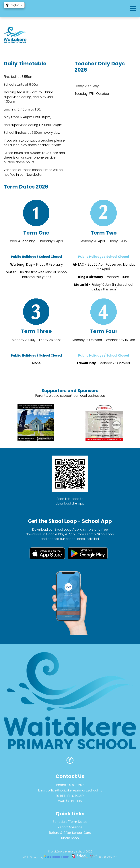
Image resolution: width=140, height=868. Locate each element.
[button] (14, 5)
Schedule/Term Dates (70, 822)
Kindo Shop (70, 838)
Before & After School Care (70, 833)
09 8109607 (76, 785)
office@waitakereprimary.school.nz (75, 790)
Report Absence (70, 827)
